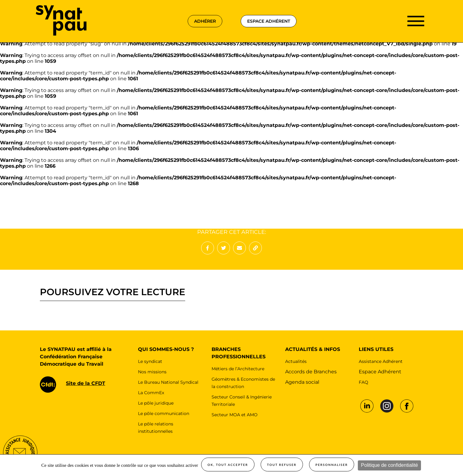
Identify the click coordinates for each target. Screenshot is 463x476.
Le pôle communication (164, 413)
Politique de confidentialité (389, 465)
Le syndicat (150, 361)
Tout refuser (282, 465)
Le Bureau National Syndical (168, 382)
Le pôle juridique (156, 403)
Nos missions (152, 372)
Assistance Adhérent (381, 361)
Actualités (296, 361)
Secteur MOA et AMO (235, 415)
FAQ (364, 382)
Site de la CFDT (86, 383)
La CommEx (151, 393)
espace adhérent (269, 21)
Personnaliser (332, 465)
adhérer (205, 21)
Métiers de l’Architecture (238, 369)
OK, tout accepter (228, 465)
